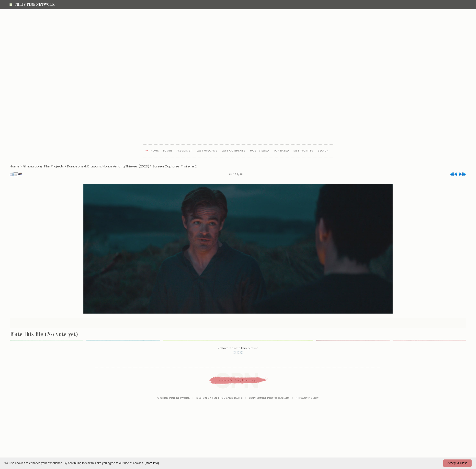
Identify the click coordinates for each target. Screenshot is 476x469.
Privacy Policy (307, 398)
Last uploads (207, 151)
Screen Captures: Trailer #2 (175, 166)
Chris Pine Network (32, 5)
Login (168, 151)
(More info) (152, 463)
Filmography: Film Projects (43, 166)
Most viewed (260, 151)
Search (323, 151)
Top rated (281, 151)
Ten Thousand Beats (227, 398)
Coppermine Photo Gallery (269, 398)
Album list (184, 151)
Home (155, 151)
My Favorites (303, 151)
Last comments (234, 151)
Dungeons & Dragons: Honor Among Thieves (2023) (108, 166)
